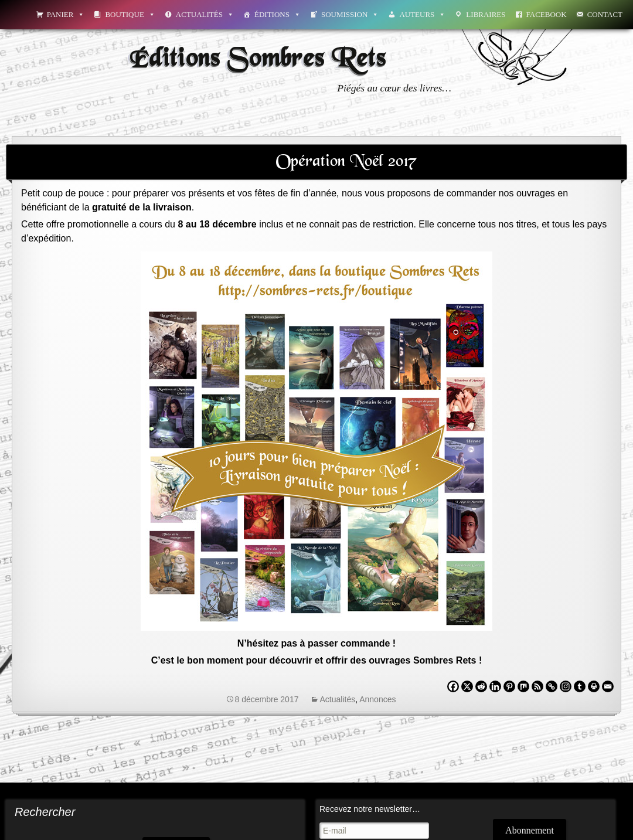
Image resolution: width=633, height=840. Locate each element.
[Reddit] (481, 686)
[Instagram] (566, 686)
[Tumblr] (580, 686)
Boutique (130, 14)
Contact (605, 14)
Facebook (547, 14)
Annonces (377, 699)
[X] (467, 686)
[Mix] (523, 686)
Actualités (205, 14)
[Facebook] (453, 686)
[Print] (594, 686)
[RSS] (537, 686)
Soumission (350, 14)
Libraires (486, 14)
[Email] (608, 686)
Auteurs (422, 14)
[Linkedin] (495, 686)
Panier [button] (66, 14)
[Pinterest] (509, 686)
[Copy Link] (552, 686)
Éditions (278, 14)
